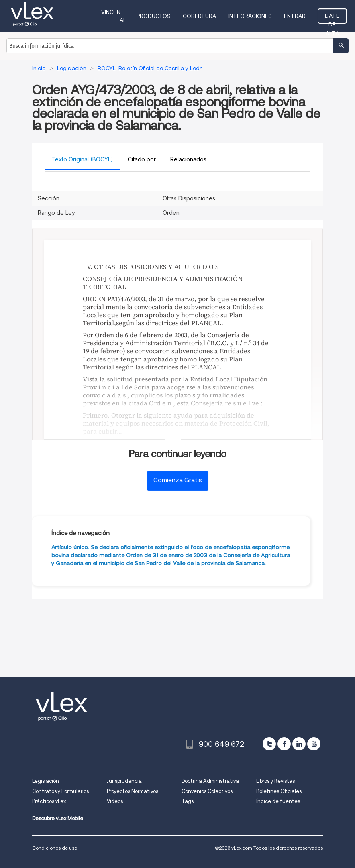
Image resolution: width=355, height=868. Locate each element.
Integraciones (250, 16)
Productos (154, 16)
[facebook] (284, 744)
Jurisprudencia (124, 781)
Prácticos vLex (49, 801)
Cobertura (199, 16)
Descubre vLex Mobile (58, 818)
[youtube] (314, 744)
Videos (115, 801)
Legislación (46, 781)
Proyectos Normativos (133, 791)
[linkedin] (299, 744)
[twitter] (269, 744)
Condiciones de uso (55, 848)
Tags (188, 801)
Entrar (295, 16)
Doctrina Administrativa (210, 781)
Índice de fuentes (278, 801)
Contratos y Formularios (60, 791)
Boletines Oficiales (279, 791)
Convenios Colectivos (207, 791)
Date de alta (332, 18)
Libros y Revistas (275, 781)
